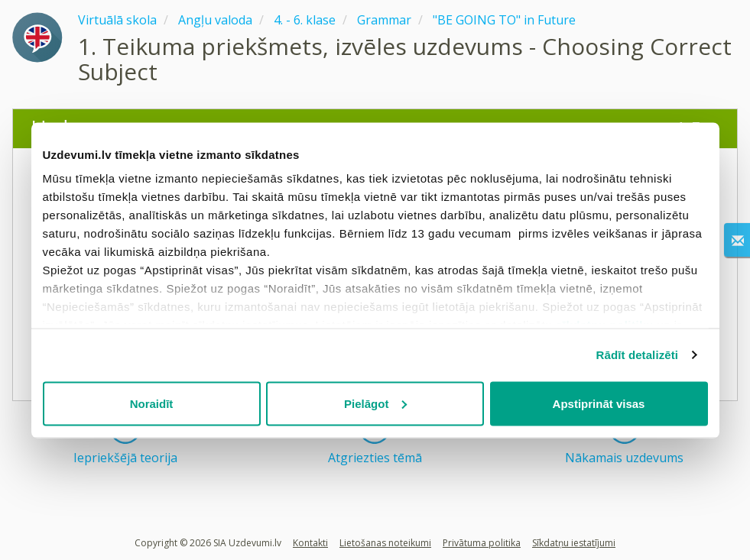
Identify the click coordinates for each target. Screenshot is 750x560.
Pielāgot (375, 403)
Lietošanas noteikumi (385, 543)
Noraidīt (152, 403)
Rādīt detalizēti (637, 355)
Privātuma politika (482, 543)
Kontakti (310, 543)
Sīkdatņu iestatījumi (574, 543)
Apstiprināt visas (599, 403)
